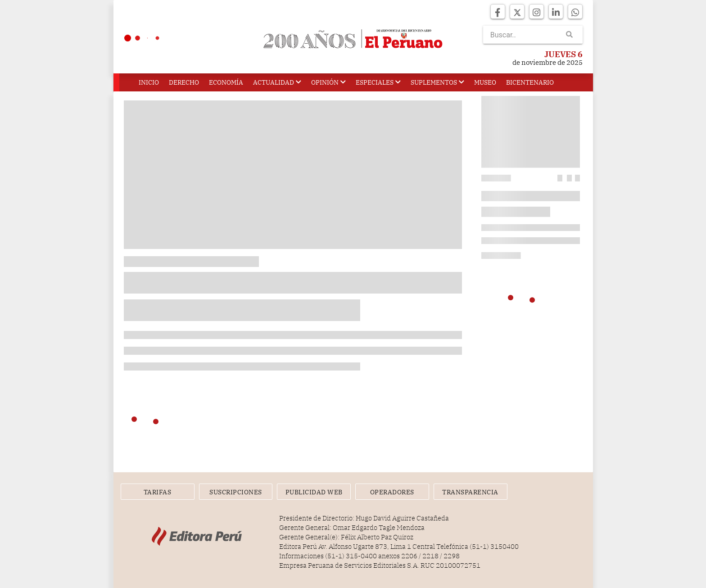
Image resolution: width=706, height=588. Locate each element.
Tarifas (158, 492)
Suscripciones (236, 492)
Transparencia (470, 492)
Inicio (149, 82)
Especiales (378, 82)
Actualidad (277, 82)
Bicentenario (530, 82)
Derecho (184, 82)
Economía (226, 82)
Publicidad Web (314, 492)
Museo (485, 82)
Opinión (328, 82)
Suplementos (437, 82)
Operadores (392, 492)
